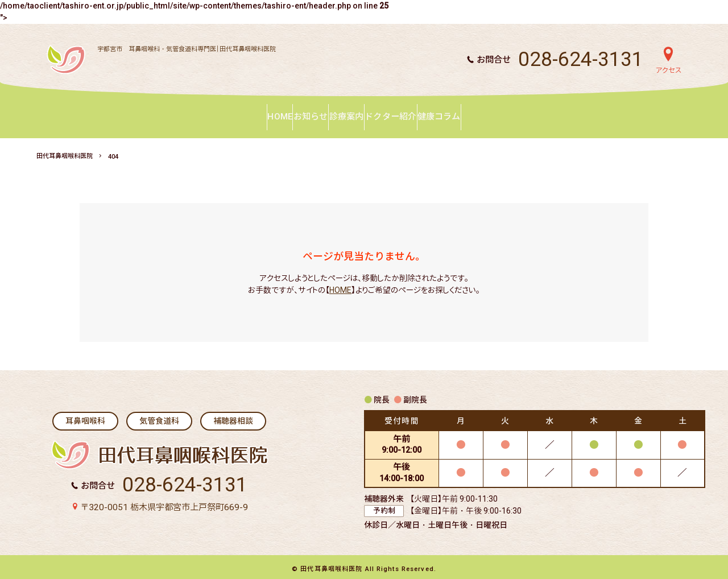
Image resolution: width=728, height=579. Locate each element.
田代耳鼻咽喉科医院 (65, 152)
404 (113, 152)
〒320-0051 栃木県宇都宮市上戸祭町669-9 (164, 503)
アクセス (669, 71)
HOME (340, 286)
